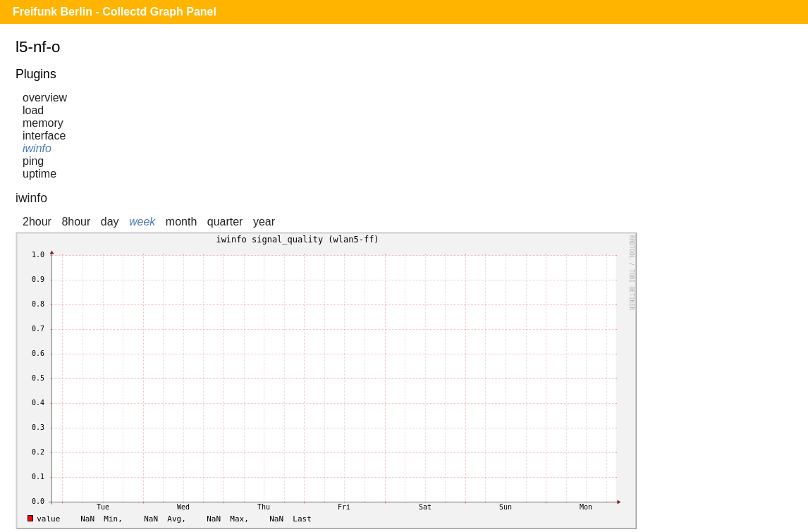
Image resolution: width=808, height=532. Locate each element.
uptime (39, 174)
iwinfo (37, 148)
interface (44, 136)
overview (45, 98)
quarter (225, 222)
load (33, 110)
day (110, 222)
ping (33, 161)
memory (43, 123)
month (181, 222)
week (142, 222)
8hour (76, 222)
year (264, 222)
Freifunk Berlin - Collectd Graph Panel (115, 12)
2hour (37, 222)
